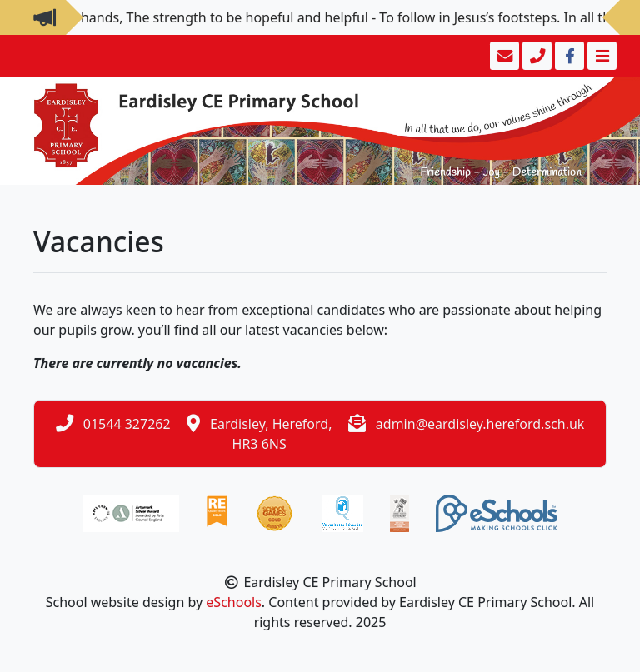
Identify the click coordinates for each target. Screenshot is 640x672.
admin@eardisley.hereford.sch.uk (480, 424)
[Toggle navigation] (600, 56)
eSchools (234, 602)
